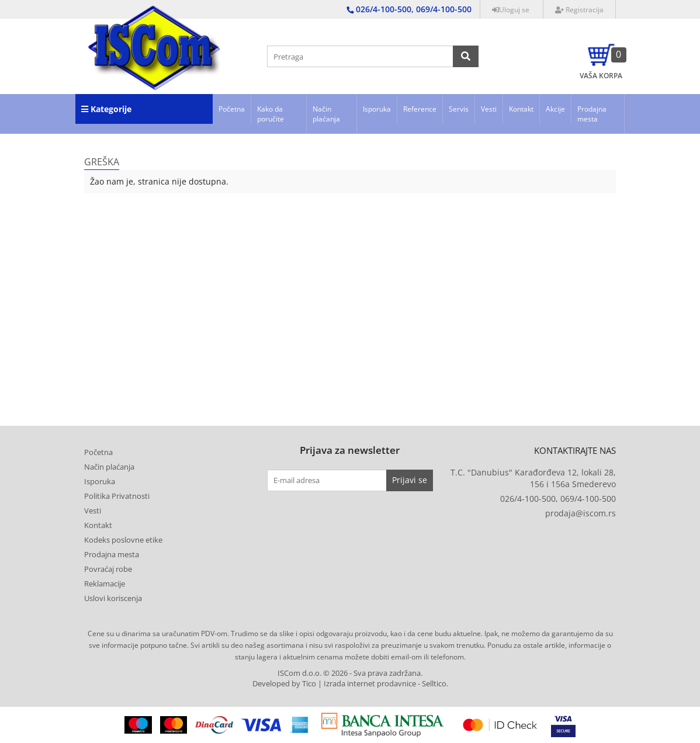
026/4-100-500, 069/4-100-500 (558, 499)
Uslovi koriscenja (113, 598)
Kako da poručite (271, 114)
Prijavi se (410, 480)
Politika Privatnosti (117, 496)
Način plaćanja (326, 114)
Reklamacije (105, 584)
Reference (420, 109)
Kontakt (521, 109)
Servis (459, 109)
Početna (232, 109)
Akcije (555, 109)
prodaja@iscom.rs (581, 513)
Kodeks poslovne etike (123, 540)
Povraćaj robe (108, 569)
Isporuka (377, 109)
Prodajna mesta (592, 114)
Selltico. (435, 684)
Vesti (489, 109)
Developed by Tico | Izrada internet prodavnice (334, 684)
